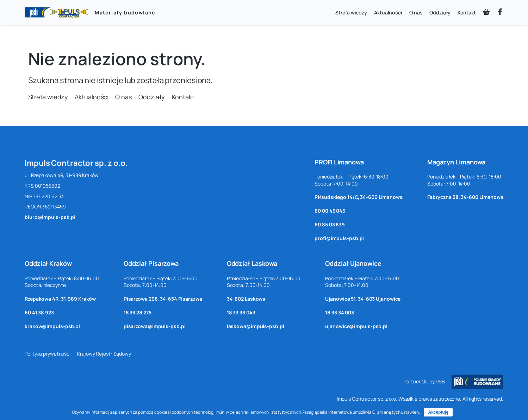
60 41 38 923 (39, 312)
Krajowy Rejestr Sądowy (104, 354)
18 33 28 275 (138, 312)
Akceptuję (438, 412)
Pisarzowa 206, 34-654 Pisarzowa (163, 299)
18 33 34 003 (340, 312)
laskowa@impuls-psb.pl (256, 326)
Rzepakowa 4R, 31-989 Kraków (60, 299)
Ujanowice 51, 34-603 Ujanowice (363, 299)
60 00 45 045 (330, 211)
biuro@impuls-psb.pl (50, 217)
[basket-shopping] (486, 12)
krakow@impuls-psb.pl (52, 326)
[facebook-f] (500, 12)
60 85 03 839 (330, 224)
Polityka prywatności (48, 354)
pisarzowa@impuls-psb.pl (155, 326)
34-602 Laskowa (246, 299)
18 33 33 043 (241, 312)
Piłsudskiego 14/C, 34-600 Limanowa (359, 197)
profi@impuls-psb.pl (339, 238)
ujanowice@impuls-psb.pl (356, 326)
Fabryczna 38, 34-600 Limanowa (465, 197)
